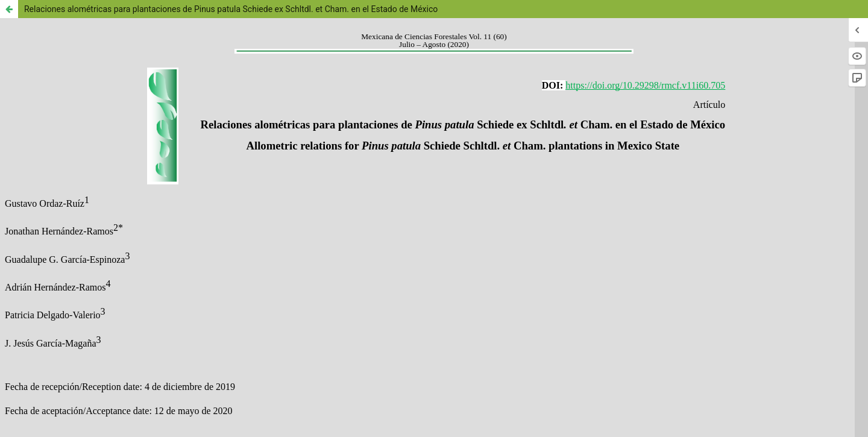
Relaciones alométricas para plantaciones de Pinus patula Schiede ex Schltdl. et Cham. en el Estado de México (231, 9)
